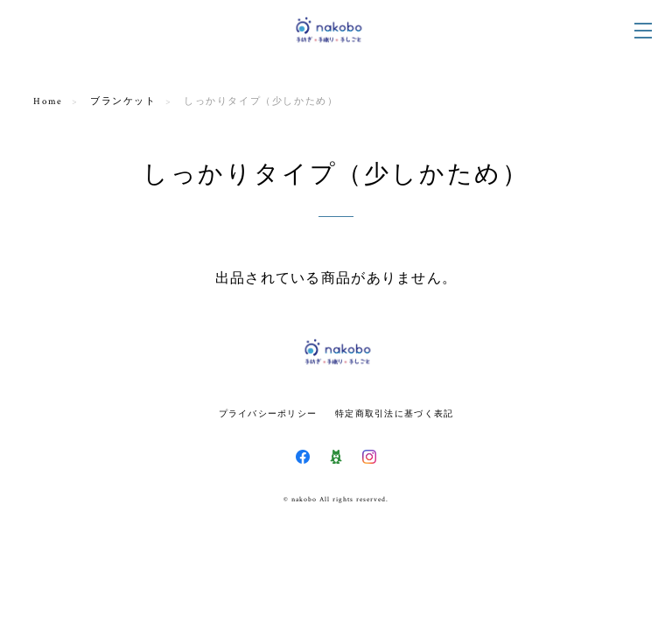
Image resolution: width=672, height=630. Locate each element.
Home (48, 101)
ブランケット (123, 101)
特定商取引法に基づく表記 (394, 413)
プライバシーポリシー (268, 413)
